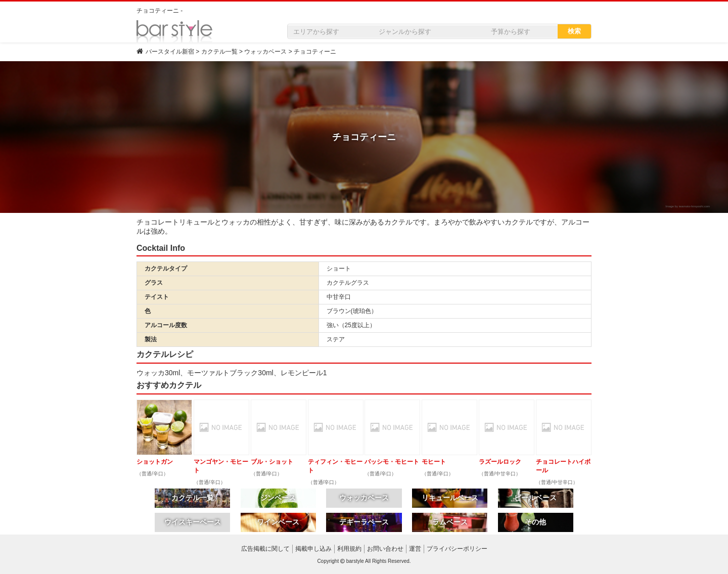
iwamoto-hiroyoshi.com (694, 206)
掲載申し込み (313, 549)
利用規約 (349, 549)
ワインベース (278, 522)
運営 (415, 549)
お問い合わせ (385, 549)
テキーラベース (364, 522)
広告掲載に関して (265, 549)
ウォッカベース (364, 498)
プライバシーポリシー (457, 549)
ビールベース (535, 498)
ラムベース (450, 522)
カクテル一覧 (193, 498)
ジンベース (278, 498)
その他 (535, 522)
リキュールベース (450, 498)
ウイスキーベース (193, 522)
